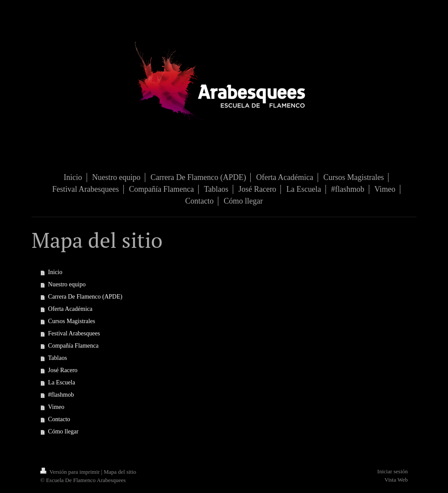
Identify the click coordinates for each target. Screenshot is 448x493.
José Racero (63, 370)
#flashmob (61, 395)
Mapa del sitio (120, 472)
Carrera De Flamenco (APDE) (85, 297)
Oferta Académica (70, 309)
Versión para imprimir (71, 472)
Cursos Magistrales (72, 321)
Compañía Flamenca (73, 346)
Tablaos (58, 358)
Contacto (59, 419)
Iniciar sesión (392, 471)
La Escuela (62, 382)
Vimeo (56, 407)
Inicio (55, 272)
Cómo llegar (63, 431)
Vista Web (396, 480)
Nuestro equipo (67, 284)
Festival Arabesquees (74, 333)
